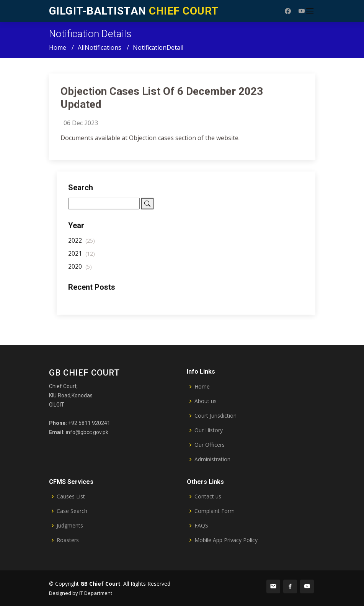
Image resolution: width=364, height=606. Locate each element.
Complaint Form (215, 511)
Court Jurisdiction (215, 416)
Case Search (72, 511)
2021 (82, 257)
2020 (80, 270)
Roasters (68, 540)
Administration (212, 459)
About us (206, 401)
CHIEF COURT (134, 11)
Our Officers (210, 445)
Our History (209, 430)
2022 (82, 244)
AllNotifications (100, 47)
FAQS (201, 526)
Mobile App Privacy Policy (226, 540)
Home (58, 47)
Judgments (70, 526)
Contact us (208, 497)
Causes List (71, 497)
